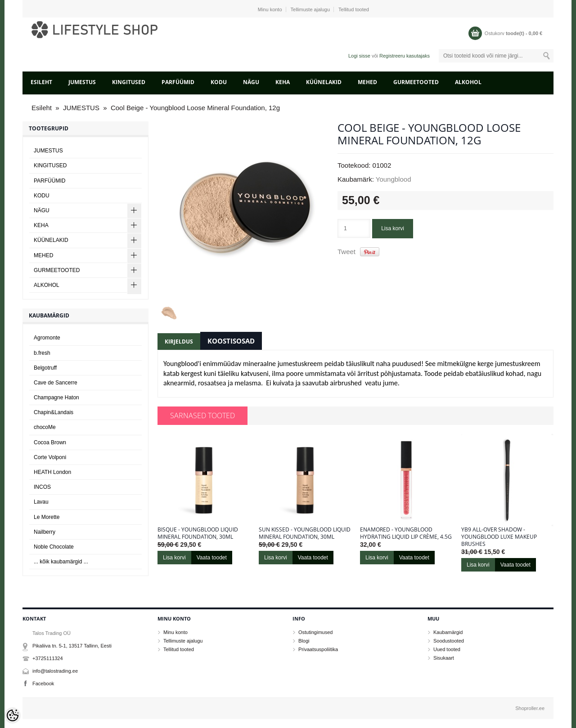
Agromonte (47, 338)
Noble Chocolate (54, 547)
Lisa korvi (393, 228)
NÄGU (251, 82)
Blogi (304, 641)
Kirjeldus (179, 342)
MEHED (367, 82)
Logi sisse (359, 56)
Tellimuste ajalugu (310, 9)
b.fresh (42, 353)
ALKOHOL (468, 82)
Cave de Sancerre (56, 383)
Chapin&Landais (54, 412)
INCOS (42, 487)
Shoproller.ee (530, 708)
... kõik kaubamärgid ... (61, 562)
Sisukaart (444, 658)
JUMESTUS (82, 82)
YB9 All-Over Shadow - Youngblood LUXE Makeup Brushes (499, 537)
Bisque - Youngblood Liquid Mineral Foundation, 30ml (198, 533)
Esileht (41, 82)
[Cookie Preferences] (13, 715)
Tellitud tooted (354, 9)
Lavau (41, 502)
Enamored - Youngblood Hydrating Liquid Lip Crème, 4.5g (406, 533)
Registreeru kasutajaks (405, 56)
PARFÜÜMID (178, 82)
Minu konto (270, 9)
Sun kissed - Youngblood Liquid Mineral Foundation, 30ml (305, 533)
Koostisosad (231, 341)
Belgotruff (45, 368)
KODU (219, 82)
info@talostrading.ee (55, 671)
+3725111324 (48, 658)
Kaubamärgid (448, 632)
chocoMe (45, 427)
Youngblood (394, 179)
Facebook (43, 683)
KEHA (283, 82)
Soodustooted (449, 641)
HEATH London (52, 472)
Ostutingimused (315, 632)
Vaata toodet (212, 558)
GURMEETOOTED (416, 82)
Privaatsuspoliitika (318, 649)
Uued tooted (447, 649)
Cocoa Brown (50, 442)
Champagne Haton (56, 397)
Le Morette (47, 517)
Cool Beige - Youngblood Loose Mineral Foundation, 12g (195, 108)
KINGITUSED (129, 82)
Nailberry (45, 532)
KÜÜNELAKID (324, 82)
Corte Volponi (50, 457)
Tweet (346, 252)
